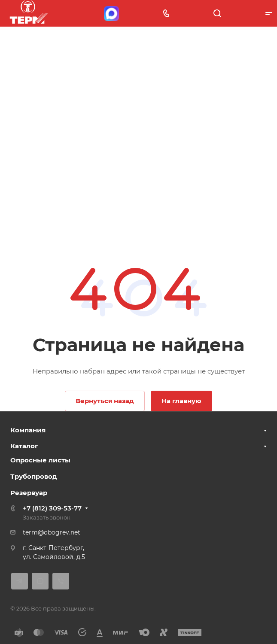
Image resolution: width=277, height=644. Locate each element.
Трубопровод (34, 476)
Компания (28, 430)
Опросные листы (40, 460)
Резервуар (29, 493)
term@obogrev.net (52, 532)
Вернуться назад (105, 401)
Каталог (24, 446)
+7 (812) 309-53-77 (52, 508)
